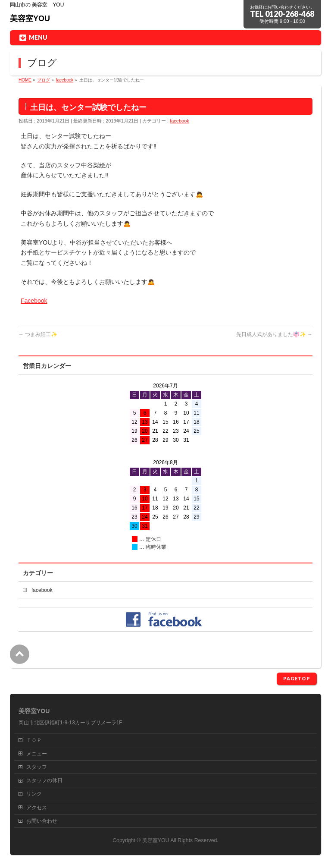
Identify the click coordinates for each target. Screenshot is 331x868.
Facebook (34, 301)
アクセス (37, 808)
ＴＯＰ (34, 740)
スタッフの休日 (44, 780)
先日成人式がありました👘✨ (274, 334)
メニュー (37, 754)
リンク (34, 794)
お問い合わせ (42, 821)
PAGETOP (297, 678)
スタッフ (37, 767)
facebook (180, 121)
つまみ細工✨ (38, 334)
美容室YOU (30, 19)
